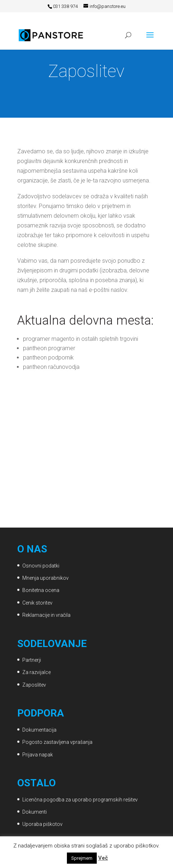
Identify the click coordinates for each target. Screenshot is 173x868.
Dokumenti (35, 812)
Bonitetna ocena (41, 590)
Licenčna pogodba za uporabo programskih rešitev (80, 800)
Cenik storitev (37, 603)
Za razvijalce (37, 672)
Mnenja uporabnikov (45, 578)
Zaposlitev (34, 685)
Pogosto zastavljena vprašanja (57, 742)
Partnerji (32, 660)
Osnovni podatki (41, 566)
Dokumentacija (39, 730)
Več (103, 858)
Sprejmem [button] (82, 858)
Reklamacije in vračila (46, 615)
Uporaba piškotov (42, 824)
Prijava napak (38, 755)
